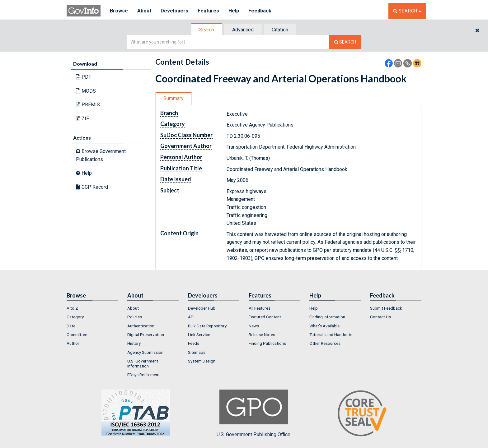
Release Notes (262, 335)
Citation (280, 30)
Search (207, 30)
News (254, 326)
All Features (260, 308)
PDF (84, 77)
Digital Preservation (146, 335)
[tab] (207, 30)
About (144, 11)
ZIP (83, 119)
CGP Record (92, 187)
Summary (174, 98)
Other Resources (325, 343)
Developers (174, 11)
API (191, 317)
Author (73, 343)
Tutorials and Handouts (331, 335)
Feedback (260, 11)
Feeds (194, 343)
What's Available (324, 326)
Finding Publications (267, 343)
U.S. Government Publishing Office (253, 413)
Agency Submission (145, 352)
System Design (202, 361)
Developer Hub (202, 308)
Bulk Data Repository (207, 326)
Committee (77, 335)
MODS (86, 91)
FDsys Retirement (143, 375)
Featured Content (265, 317)
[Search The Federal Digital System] (345, 42)
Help (234, 11)
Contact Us (380, 317)
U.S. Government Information (143, 363)
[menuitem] (92, 308)
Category (75, 317)
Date (71, 326)
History (134, 343)
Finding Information (327, 317)
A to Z (72, 308)
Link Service (199, 335)
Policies (135, 317)
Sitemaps (197, 352)
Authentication (141, 326)
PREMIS (88, 105)
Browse (119, 11)
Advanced (243, 30)
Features (208, 11)
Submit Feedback (386, 308)
